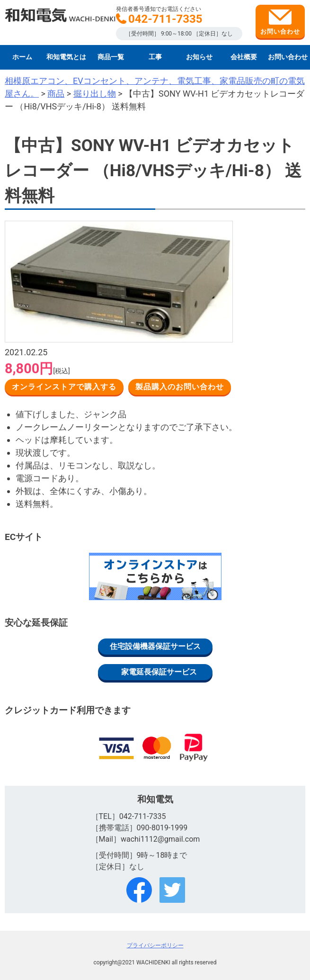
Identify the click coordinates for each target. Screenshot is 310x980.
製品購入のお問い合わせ (180, 387)
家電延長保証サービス (159, 672)
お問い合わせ (280, 22)
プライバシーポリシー (155, 945)
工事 (155, 57)
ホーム (22, 57)
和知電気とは (66, 57)
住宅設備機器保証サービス (155, 646)
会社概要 (244, 57)
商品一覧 (111, 57)
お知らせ (199, 57)
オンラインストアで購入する (64, 387)
